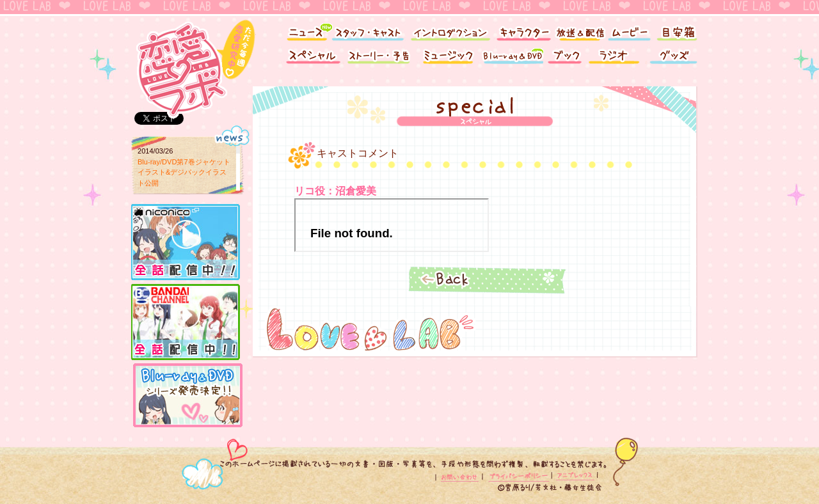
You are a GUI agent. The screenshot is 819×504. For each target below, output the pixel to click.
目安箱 (678, 30)
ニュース (302, 30)
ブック (565, 59)
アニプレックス (574, 477)
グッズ (675, 59)
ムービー (629, 30)
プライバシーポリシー (518, 477)
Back (486, 279)
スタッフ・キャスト (368, 30)
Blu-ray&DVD (512, 59)
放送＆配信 (579, 30)
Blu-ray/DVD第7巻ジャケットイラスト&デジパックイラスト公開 (184, 172)
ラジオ (616, 59)
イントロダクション (449, 30)
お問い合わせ (461, 477)
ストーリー (381, 59)
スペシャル (310, 59)
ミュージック (448, 59)
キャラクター (523, 30)
